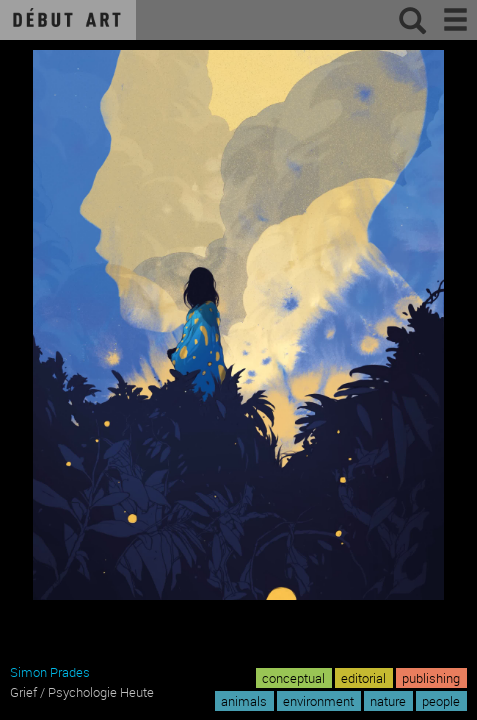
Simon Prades (50, 672)
